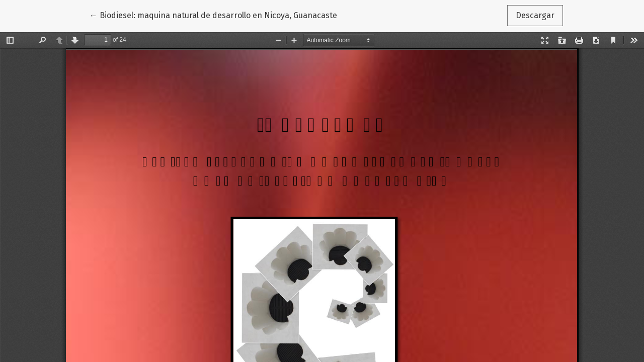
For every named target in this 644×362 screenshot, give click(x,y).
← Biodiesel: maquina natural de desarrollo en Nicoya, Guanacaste (213, 15)
